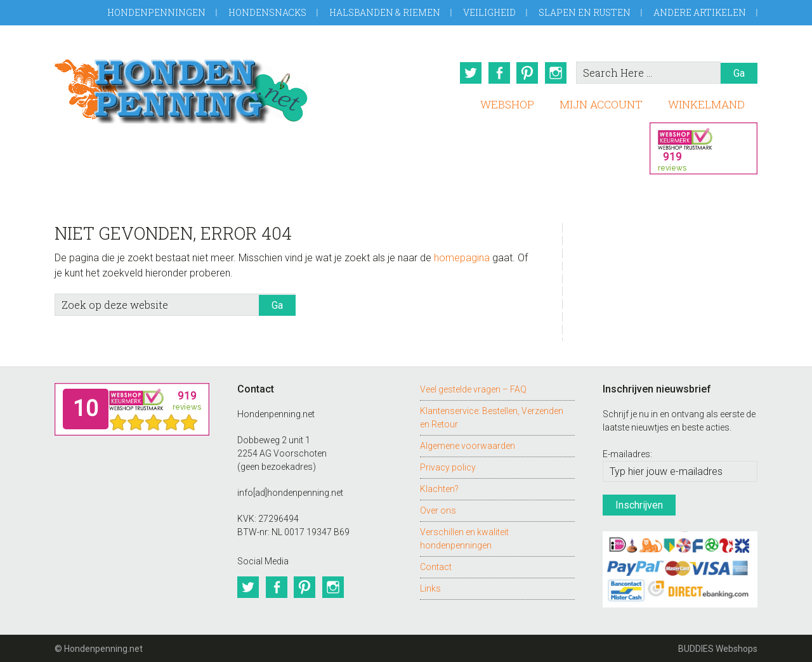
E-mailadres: (627, 453)
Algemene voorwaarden (468, 445)
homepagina (462, 256)
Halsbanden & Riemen (385, 12)
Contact (436, 566)
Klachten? (439, 488)
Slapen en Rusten (585, 12)
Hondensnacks (267, 12)
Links (430, 587)
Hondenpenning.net (181, 87)
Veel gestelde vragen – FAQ (473, 388)
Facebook (498, 73)
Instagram (556, 73)
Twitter (469, 73)
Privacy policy (448, 466)
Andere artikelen (700, 12)
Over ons (438, 509)
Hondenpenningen (156, 12)
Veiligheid (489, 12)
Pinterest (527, 73)
